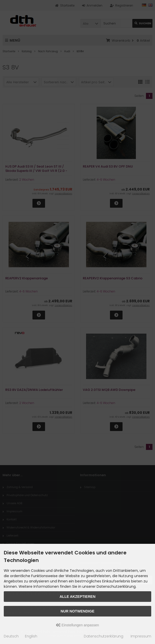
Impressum (141, 636)
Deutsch (11, 636)
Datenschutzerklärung (104, 636)
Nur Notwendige (77, 611)
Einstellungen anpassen (78, 625)
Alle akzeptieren (78, 597)
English (31, 636)
